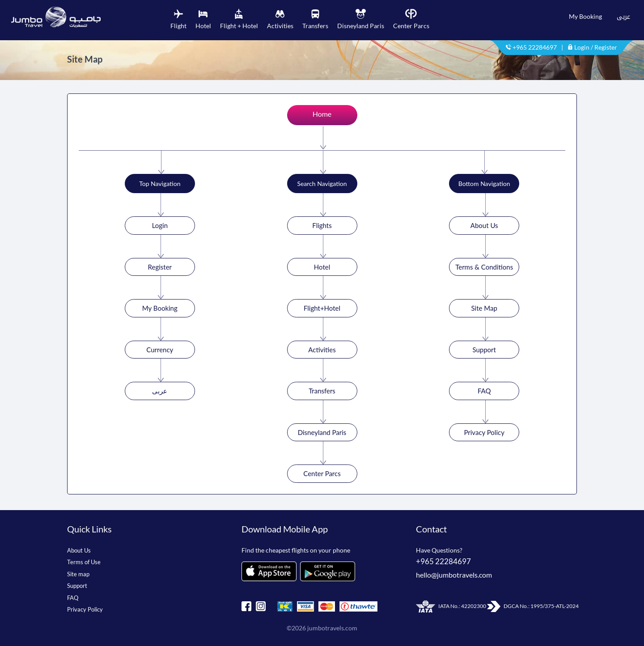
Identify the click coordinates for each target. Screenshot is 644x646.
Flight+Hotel (322, 308)
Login (160, 225)
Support (484, 350)
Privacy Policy (484, 432)
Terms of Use (84, 562)
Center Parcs (322, 473)
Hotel (322, 267)
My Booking (585, 16)
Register (160, 267)
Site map (78, 574)
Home (322, 114)
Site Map (484, 308)
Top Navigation (160, 184)
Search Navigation (322, 184)
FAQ (484, 391)
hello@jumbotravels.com (454, 575)
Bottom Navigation (484, 184)
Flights (322, 225)
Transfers (322, 391)
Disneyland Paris (322, 432)
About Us (484, 225)
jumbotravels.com (332, 628)
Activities (322, 350)
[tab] (178, 20)
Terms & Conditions (484, 267)
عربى (623, 16)
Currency (160, 350)
